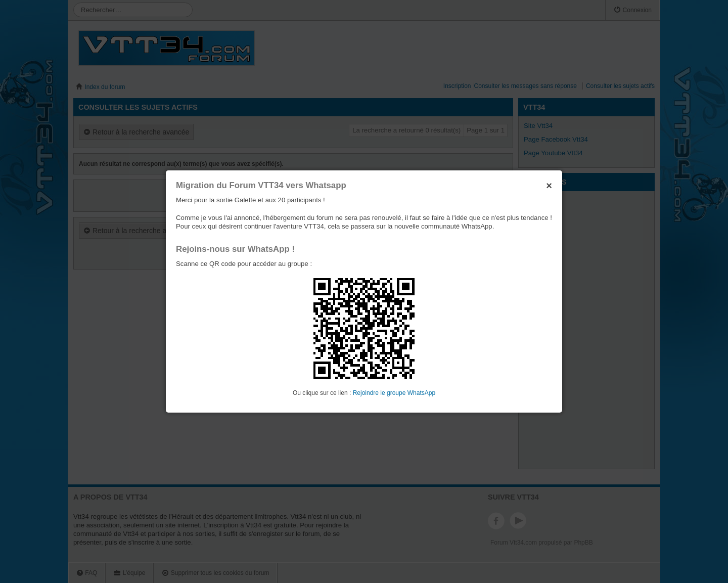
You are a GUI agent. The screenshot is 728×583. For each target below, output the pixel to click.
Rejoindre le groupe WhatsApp (394, 393)
